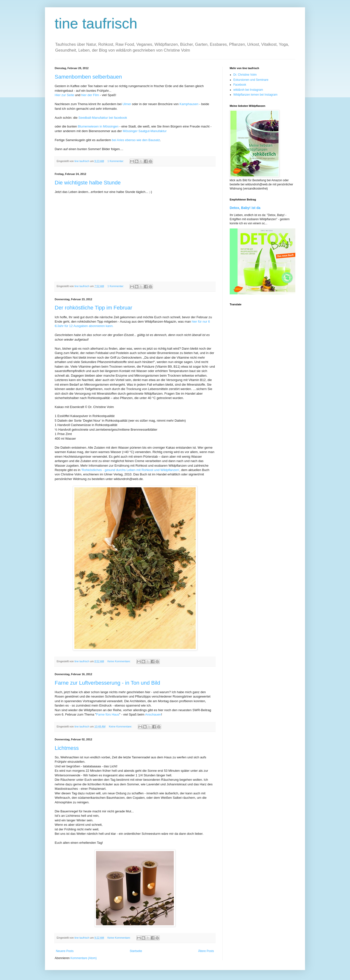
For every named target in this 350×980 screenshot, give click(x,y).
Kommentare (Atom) (84, 958)
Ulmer (127, 104)
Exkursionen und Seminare (251, 80)
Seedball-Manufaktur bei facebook (103, 118)
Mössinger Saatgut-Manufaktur (145, 131)
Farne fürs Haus (108, 714)
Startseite (136, 951)
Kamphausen (189, 104)
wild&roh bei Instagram (248, 90)
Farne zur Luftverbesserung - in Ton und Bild (107, 683)
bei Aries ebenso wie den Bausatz (136, 140)
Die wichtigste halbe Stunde (88, 183)
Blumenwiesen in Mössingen (98, 126)
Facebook (240, 85)
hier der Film (90, 95)
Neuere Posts (65, 951)
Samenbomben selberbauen (88, 77)
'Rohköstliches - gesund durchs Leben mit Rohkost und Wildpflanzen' (130, 470)
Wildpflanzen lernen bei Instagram (255, 95)
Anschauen (153, 714)
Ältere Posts (206, 951)
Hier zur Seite (64, 95)
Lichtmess (67, 748)
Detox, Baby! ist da (245, 208)
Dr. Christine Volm (245, 75)
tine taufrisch (96, 23)
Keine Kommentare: (119, 661)
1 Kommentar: (116, 161)
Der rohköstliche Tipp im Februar (93, 308)
